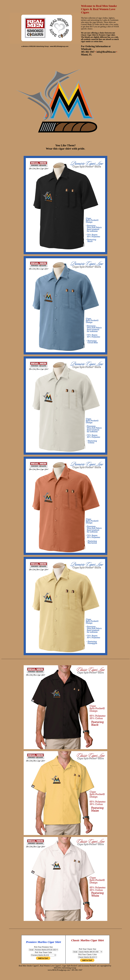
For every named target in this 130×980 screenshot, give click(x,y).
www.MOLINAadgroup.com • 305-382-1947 (65, 970)
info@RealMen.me (106, 52)
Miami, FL (87, 55)
